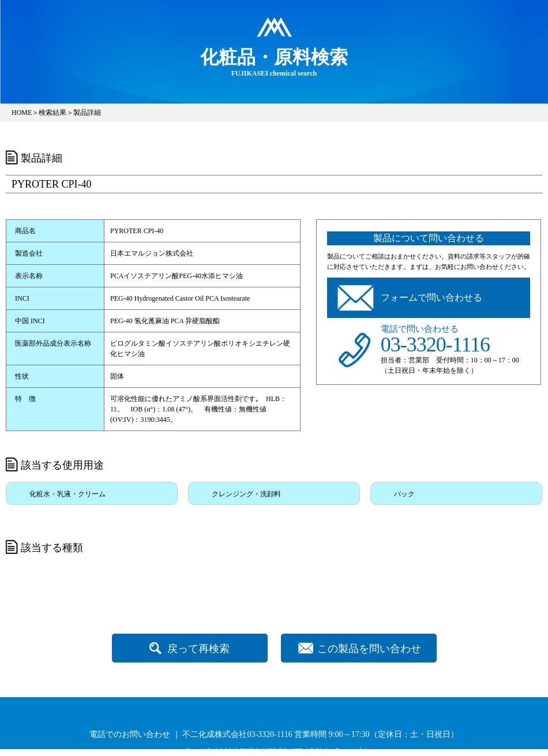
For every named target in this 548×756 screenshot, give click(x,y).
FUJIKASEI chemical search (274, 62)
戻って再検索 (198, 649)
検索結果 (52, 113)
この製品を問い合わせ (369, 649)
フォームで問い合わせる (431, 297)
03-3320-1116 (435, 345)
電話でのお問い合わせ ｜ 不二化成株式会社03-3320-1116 (191, 734)
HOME (22, 113)
